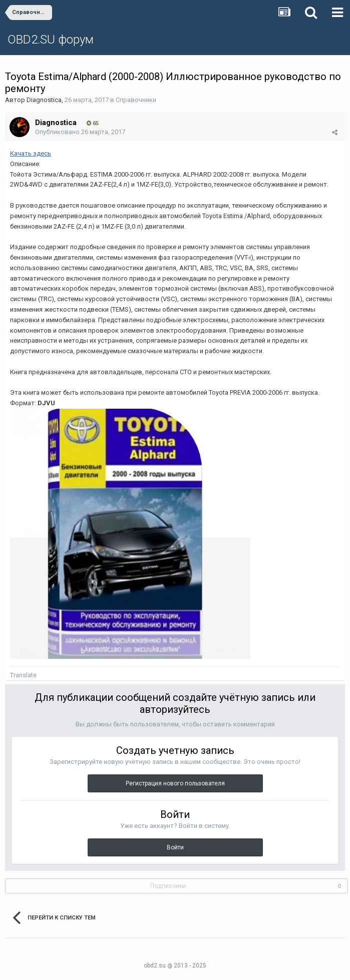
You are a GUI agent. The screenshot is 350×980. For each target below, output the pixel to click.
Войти (175, 847)
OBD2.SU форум (51, 40)
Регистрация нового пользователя (175, 783)
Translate (23, 675)
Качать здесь (31, 153)
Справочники (136, 100)
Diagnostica (44, 100)
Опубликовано (80, 132)
